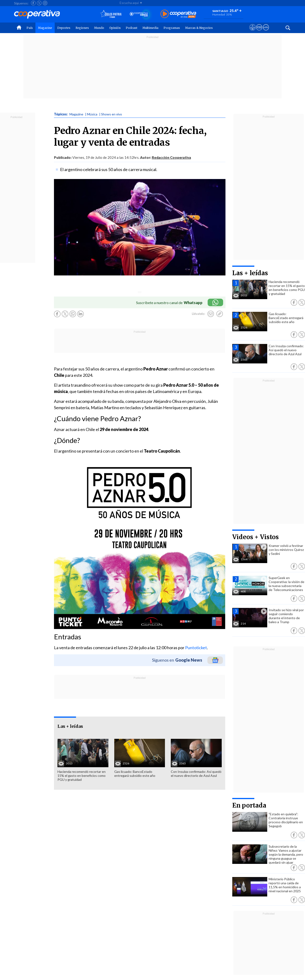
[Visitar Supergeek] (266, 32)
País (30, 28)
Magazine (45, 28)
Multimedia (150, 28)
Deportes (64, 28)
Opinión (115, 28)
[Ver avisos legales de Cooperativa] (253, 32)
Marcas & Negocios (199, 28)
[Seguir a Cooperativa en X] (39, 3)
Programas (172, 28)
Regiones (82, 28)
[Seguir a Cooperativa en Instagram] (45, 3)
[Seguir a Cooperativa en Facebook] (33, 3)
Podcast (132, 28)
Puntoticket (196, 648)
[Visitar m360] (259, 32)
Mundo (99, 28)
